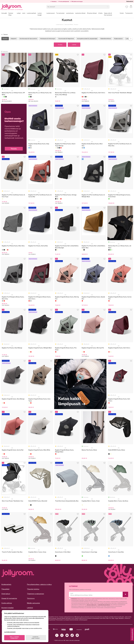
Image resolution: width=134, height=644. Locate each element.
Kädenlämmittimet (106, 39)
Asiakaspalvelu (130, 1)
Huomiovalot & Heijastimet (66, 39)
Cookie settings (7, 603)
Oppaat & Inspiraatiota (9, 598)
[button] (127, 7)
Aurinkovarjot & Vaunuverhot (28, 39)
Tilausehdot (5, 589)
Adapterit (14, 39)
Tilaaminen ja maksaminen (36, 594)
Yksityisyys (31, 598)
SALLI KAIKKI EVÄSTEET (14, 638)
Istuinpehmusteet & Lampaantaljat (87, 39)
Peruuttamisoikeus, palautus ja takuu (39, 584)
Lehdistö (30, 608)
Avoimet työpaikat (7, 608)
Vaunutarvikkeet (69, 25)
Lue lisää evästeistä (10, 632)
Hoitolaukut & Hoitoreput (48, 39)
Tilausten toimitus (33, 589)
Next (131, 39)
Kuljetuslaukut (118, 39)
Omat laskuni (6, 594)
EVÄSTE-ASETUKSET (36, 638)
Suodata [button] (60, 45)
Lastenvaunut (59, 25)
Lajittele (74, 45)
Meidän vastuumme (33, 603)
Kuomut (76, 25)
